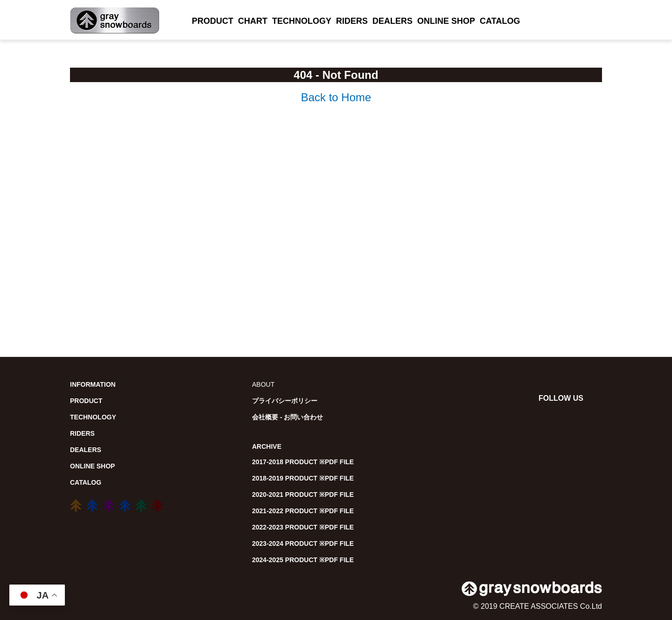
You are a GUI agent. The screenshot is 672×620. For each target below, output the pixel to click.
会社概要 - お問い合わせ (287, 417)
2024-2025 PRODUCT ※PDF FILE (303, 560)
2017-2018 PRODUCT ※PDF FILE (303, 462)
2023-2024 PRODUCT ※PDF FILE (303, 543)
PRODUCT (213, 21)
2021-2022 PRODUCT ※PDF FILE (303, 511)
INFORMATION (93, 384)
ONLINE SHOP (446, 21)
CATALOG (500, 21)
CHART (253, 21)
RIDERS (352, 21)
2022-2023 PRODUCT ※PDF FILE (303, 527)
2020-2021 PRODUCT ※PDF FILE (303, 495)
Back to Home (336, 97)
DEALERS (392, 21)
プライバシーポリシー (285, 401)
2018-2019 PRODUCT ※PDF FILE (303, 478)
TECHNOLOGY (302, 21)
